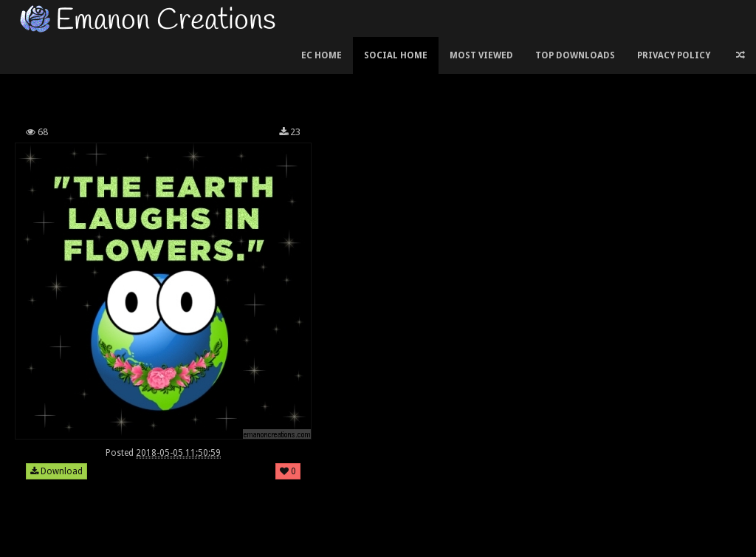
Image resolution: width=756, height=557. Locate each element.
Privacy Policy (674, 55)
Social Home (396, 55)
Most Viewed (481, 55)
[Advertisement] (280, 77)
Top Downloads (575, 55)
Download (56, 471)
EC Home (322, 55)
